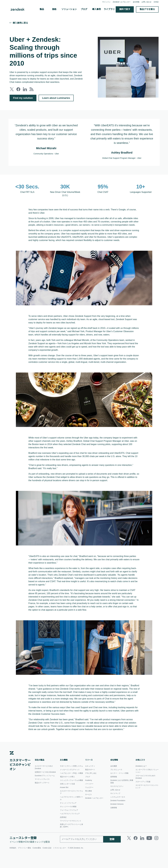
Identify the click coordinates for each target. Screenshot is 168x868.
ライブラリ (109, 9)
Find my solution (23, 98)
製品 (42, 9)
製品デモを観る (147, 9)
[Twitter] (129, 852)
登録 (112, 853)
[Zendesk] (12, 769)
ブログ (84, 9)
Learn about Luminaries (57, 98)
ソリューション (69, 9)
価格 (54, 9)
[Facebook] (136, 852)
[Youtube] (149, 852)
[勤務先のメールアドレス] (82, 853)
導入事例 (96, 9)
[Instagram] (156, 852)
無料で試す (125, 9)
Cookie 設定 (47, 862)
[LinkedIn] (142, 852)
